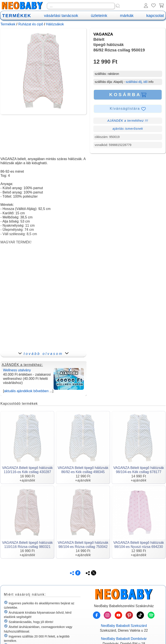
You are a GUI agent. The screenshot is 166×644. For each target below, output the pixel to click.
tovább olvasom (43, 354)
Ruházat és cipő (31, 24)
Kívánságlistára (128, 109)
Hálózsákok (55, 24)
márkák (127, 16)
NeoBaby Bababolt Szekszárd (124, 626)
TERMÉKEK (17, 16)
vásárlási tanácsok (61, 16)
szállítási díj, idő (137, 82)
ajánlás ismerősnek (128, 129)
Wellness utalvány (17, 370)
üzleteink (99, 16)
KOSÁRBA (128, 95)
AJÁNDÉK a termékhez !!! (128, 121)
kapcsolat (155, 16)
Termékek (8, 24)
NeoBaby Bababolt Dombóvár (124, 639)
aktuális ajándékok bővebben (26, 391)
